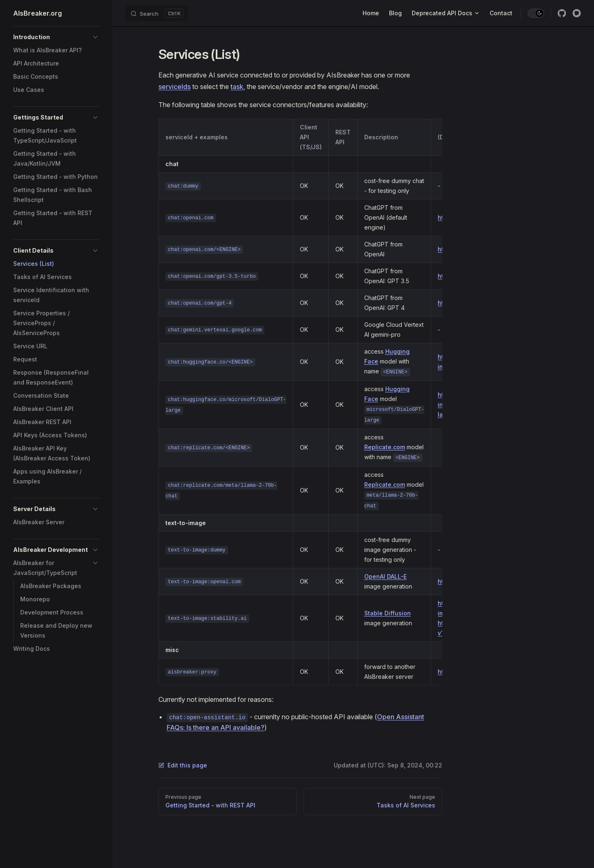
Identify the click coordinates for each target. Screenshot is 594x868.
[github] (562, 13)
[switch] (536, 13)
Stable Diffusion (388, 613)
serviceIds (174, 87)
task (237, 87)
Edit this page (183, 765)
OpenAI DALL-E (385, 576)
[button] (56, 37)
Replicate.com (385, 447)
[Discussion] (577, 13)
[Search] (157, 13)
